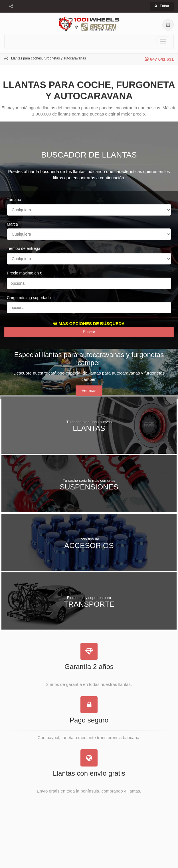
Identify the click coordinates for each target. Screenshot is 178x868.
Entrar (162, 6)
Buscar (89, 332)
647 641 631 (159, 59)
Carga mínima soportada (29, 298)
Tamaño (14, 200)
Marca (12, 224)
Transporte (89, 602)
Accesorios (89, 543)
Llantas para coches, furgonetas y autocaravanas (48, 58)
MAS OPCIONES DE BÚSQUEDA (89, 323)
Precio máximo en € (25, 273)
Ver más (89, 391)
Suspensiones (89, 484)
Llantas (89, 426)
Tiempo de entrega (24, 248)
